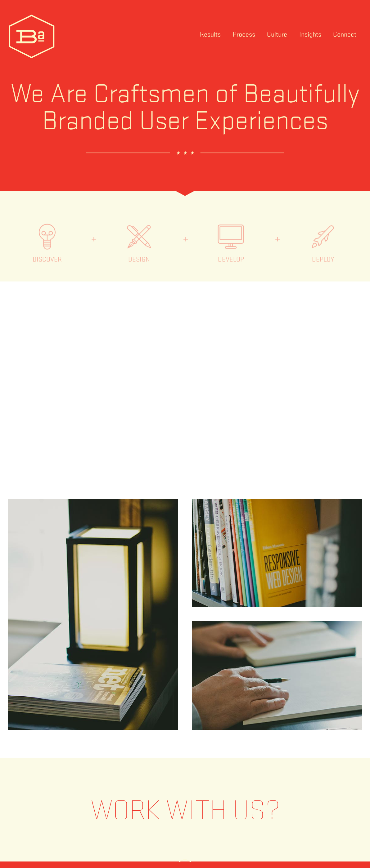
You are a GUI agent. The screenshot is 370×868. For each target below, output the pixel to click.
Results (210, 34)
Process (244, 34)
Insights (310, 34)
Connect (345, 34)
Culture (277, 34)
